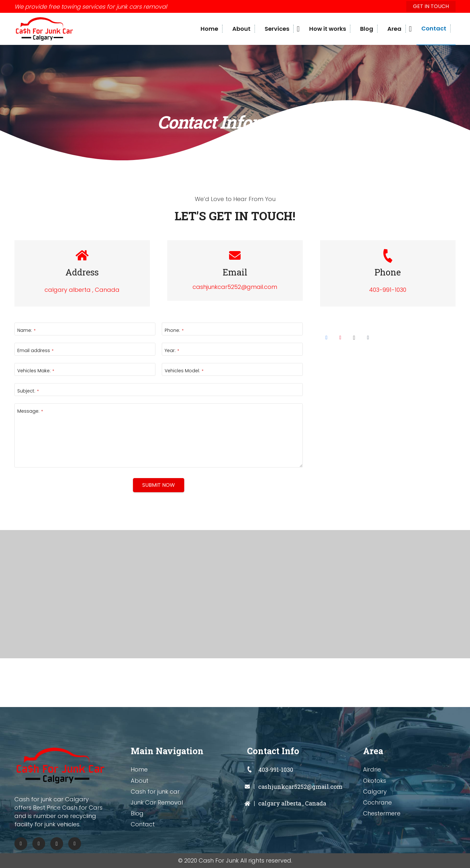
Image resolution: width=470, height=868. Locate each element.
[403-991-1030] (253, 770)
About (140, 781)
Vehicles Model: (184, 371)
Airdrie (372, 769)
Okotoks (375, 781)
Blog (137, 813)
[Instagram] (354, 338)
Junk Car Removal (157, 802)
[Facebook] (326, 338)
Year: (172, 350)
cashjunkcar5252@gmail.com (235, 287)
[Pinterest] (340, 338)
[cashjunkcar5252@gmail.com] (253, 787)
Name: (26, 330)
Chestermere (382, 813)
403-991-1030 (388, 290)
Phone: (174, 330)
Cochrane (377, 802)
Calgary (375, 792)
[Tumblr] (368, 338)
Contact (143, 824)
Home (139, 769)
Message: (30, 411)
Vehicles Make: (36, 371)
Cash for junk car (155, 792)
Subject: (28, 391)
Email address (35, 350)
